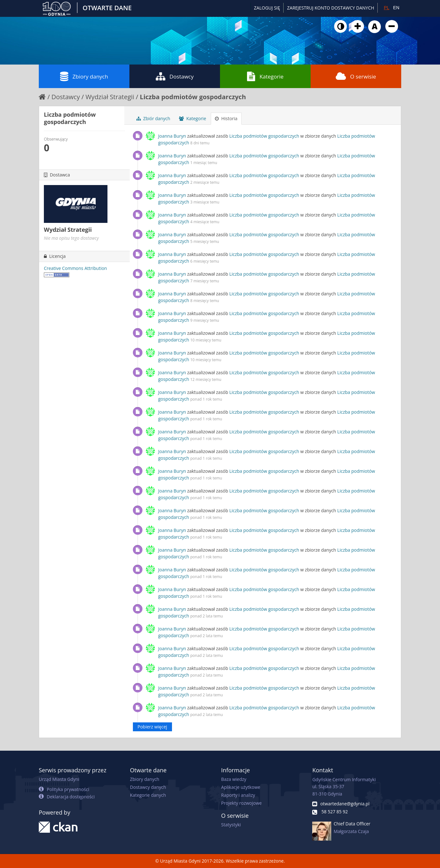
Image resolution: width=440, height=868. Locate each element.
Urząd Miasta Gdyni (59, 779)
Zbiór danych (153, 118)
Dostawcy (175, 76)
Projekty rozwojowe (242, 803)
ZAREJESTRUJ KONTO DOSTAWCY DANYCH (331, 8)
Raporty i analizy (238, 795)
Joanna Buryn (172, 136)
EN (396, 8)
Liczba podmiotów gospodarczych (193, 97)
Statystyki (231, 825)
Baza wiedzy (234, 779)
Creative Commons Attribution (75, 268)
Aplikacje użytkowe (241, 787)
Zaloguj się (267, 8)
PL (386, 8)
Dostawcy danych (148, 787)
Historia (226, 118)
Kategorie (265, 76)
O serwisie (356, 76)
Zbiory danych (84, 76)
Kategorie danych (148, 795)
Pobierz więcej (152, 727)
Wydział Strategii (110, 97)
